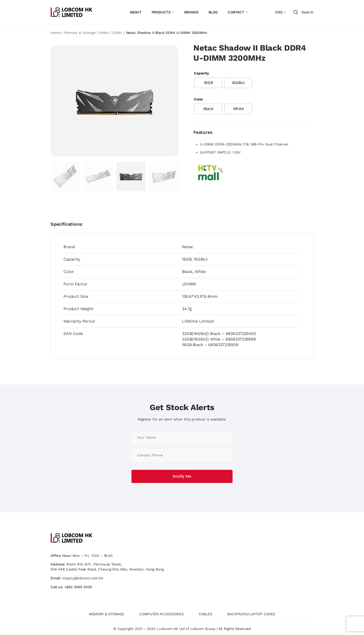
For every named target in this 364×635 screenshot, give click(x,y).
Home (55, 33)
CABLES (205, 614)
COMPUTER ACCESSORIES (161, 614)
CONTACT (236, 12)
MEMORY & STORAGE (107, 614)
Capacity (201, 73)
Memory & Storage (80, 33)
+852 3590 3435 (78, 587)
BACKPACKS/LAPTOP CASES (251, 614)
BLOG (213, 12)
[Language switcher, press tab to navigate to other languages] (280, 12)
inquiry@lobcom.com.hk (83, 578)
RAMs (104, 33)
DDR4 (117, 33)
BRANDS (191, 12)
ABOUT (135, 12)
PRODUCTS (161, 12)
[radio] (208, 83)
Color (198, 99)
